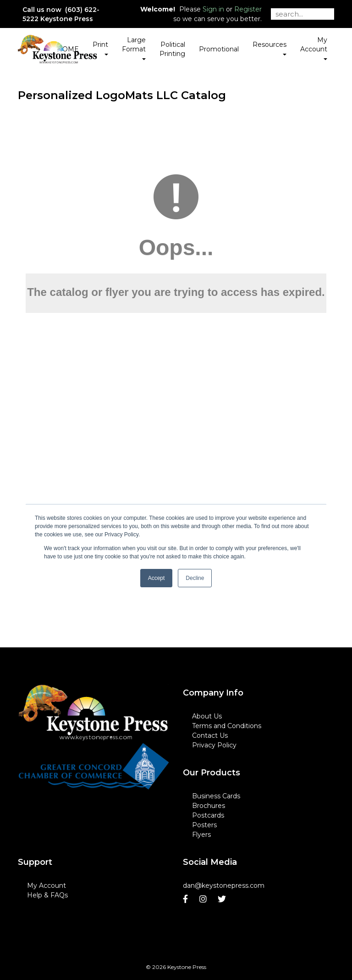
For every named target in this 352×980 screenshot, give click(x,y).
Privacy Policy (214, 745)
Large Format (134, 48)
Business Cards (216, 796)
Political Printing (172, 49)
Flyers (201, 835)
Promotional (219, 49)
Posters (204, 825)
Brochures (209, 806)
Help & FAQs (47, 895)
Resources (269, 48)
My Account (47, 885)
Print (100, 48)
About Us (207, 716)
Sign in (213, 9)
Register (248, 9)
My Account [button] (314, 48)
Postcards (208, 815)
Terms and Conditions (227, 726)
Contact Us (210, 735)
